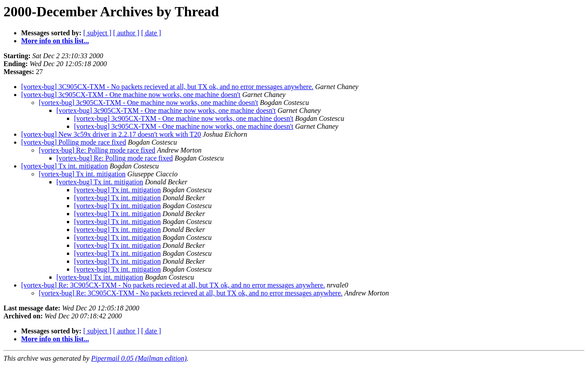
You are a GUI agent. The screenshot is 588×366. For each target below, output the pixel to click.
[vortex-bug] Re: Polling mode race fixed (97, 150)
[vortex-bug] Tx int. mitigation (65, 166)
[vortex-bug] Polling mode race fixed (74, 142)
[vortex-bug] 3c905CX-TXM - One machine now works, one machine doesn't (131, 95)
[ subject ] (97, 33)
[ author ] (126, 33)
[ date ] (151, 33)
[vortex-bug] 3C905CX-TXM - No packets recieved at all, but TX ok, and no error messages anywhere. (167, 87)
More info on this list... (55, 41)
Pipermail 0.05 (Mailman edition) (139, 358)
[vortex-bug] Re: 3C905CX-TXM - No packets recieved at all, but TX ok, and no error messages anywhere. (173, 285)
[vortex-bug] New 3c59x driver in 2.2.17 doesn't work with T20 (111, 134)
